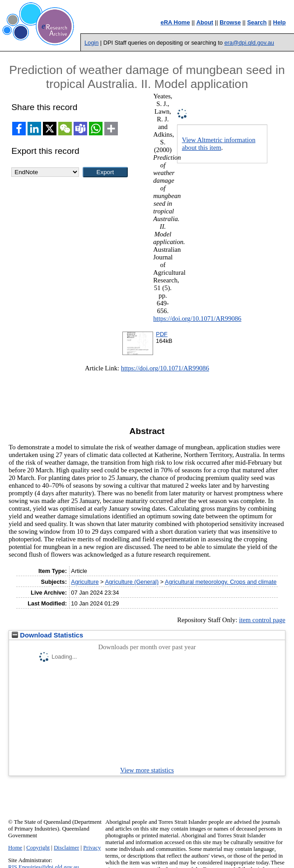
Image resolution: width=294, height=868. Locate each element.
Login (91, 43)
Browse (230, 22)
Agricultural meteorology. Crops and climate (221, 582)
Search (257, 22)
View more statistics (147, 770)
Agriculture (85, 582)
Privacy (92, 848)
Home (15, 848)
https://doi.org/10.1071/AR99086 (197, 319)
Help (280, 22)
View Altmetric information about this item (219, 144)
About (205, 22)
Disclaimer (66, 848)
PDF (162, 334)
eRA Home (175, 22)
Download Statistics (47, 635)
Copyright (38, 848)
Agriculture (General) (132, 582)
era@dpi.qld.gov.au (249, 43)
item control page (262, 620)
